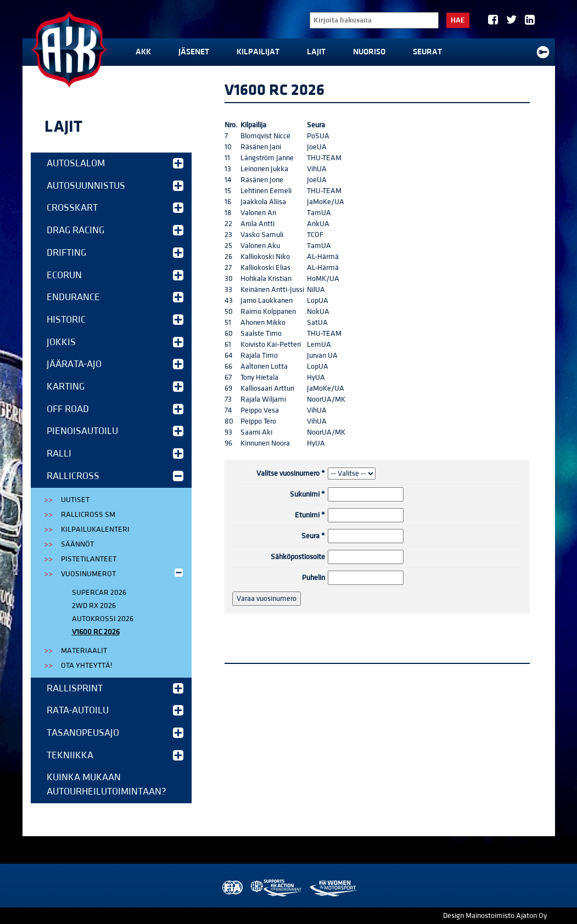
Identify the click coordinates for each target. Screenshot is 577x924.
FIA (231, 888)
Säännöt (77, 544)
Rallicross (115, 476)
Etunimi (310, 515)
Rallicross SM (88, 515)
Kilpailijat (258, 52)
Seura (313, 536)
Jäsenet (194, 52)
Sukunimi (307, 494)
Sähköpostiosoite (298, 557)
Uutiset (75, 500)
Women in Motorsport (333, 888)
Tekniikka (115, 755)
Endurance (115, 297)
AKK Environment (277, 888)
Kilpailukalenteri (95, 529)
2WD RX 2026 (94, 606)
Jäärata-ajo (115, 364)
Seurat (427, 52)
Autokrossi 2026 (103, 619)
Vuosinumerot (123, 573)
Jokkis (115, 342)
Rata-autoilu (115, 710)
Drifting (115, 253)
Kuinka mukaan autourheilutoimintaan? (107, 784)
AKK (143, 52)
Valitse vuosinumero (291, 474)
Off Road (115, 409)
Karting (115, 387)
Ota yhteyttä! (87, 666)
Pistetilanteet (89, 559)
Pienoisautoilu (115, 431)
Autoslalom (115, 163)
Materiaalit (84, 651)
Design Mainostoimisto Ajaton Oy (495, 916)
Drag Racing (115, 230)
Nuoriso (369, 52)
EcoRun (115, 275)
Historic (115, 320)
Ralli (115, 453)
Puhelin (313, 578)
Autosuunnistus (115, 186)
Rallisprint (115, 688)
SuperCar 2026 (99, 593)
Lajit (316, 52)
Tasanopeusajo (115, 733)
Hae (458, 20)
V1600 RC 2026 (96, 632)
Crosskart (115, 208)
